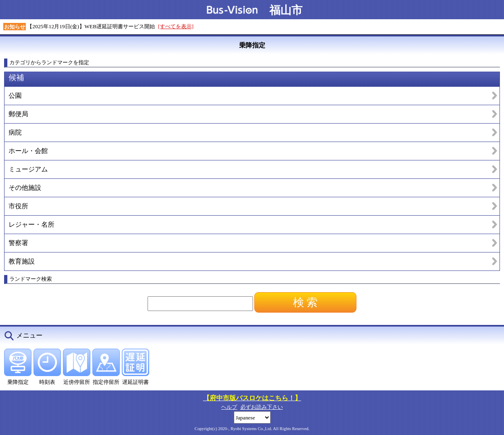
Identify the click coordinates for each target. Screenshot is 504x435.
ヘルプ (229, 407)
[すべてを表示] (176, 26)
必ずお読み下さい (262, 407)
